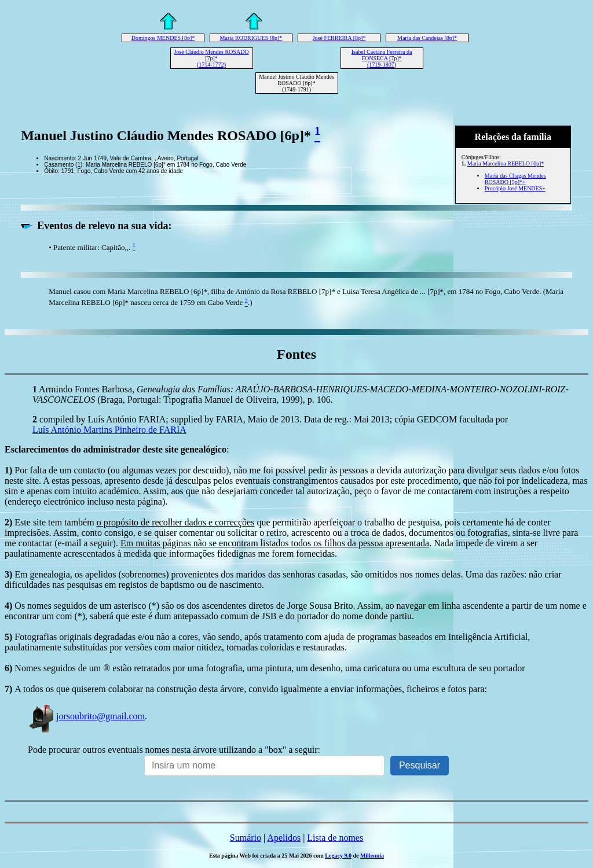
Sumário (246, 838)
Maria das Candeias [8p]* (427, 38)
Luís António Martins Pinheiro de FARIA (109, 430)
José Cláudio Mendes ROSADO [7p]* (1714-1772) (211, 58)
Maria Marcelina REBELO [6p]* (506, 163)
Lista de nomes (335, 838)
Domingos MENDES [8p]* (163, 38)
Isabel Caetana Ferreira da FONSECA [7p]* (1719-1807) (382, 58)
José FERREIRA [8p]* (339, 38)
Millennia (372, 856)
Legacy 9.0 (338, 856)
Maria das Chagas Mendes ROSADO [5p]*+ (515, 179)
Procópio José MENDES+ (515, 188)
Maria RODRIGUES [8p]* (251, 38)
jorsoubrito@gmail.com (86, 716)
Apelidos (284, 838)
